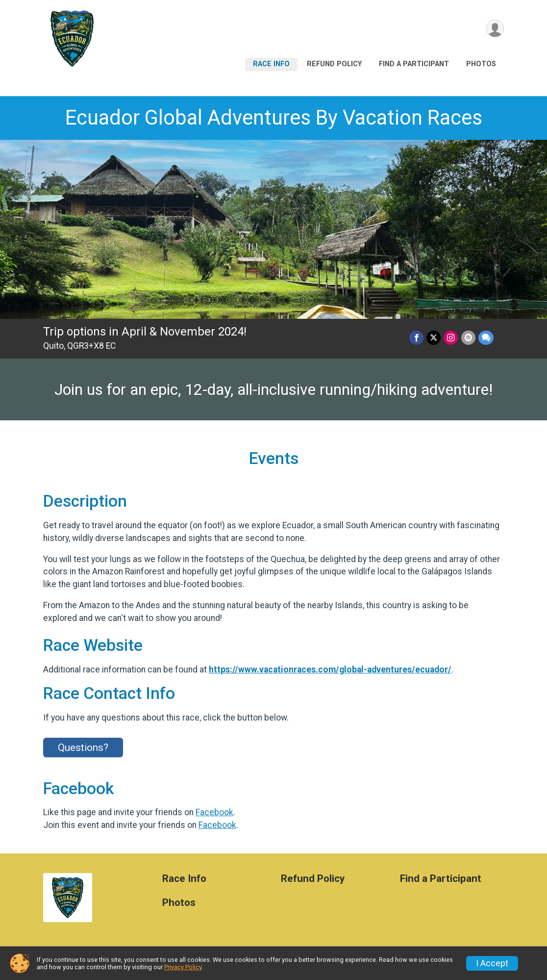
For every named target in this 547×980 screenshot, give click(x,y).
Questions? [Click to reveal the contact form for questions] (83, 748)
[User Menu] (495, 29)
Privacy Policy (183, 967)
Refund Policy (334, 64)
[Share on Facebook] (417, 338)
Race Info (271, 64)
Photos (481, 64)
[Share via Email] (468, 338)
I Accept (492, 963)
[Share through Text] (486, 338)
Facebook (214, 812)
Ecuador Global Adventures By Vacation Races (274, 117)
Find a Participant (414, 64)
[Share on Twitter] (434, 338)
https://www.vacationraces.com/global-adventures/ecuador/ (330, 670)
